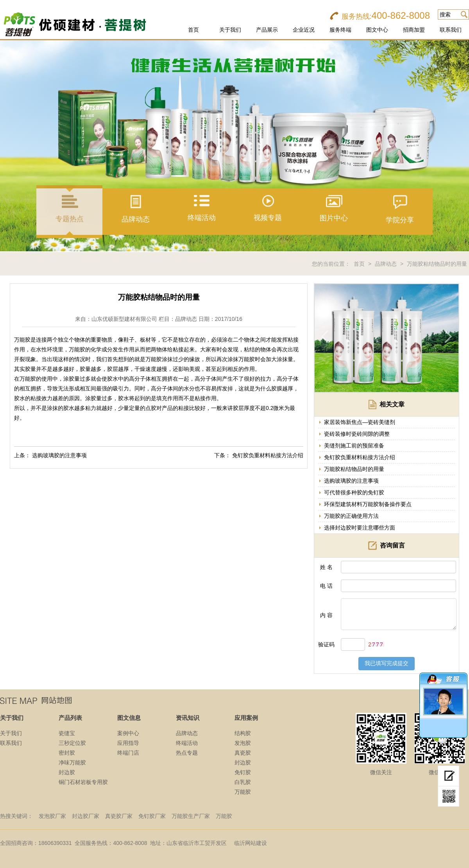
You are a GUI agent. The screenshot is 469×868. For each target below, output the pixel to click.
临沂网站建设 (251, 843)
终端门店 (128, 753)
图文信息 (129, 718)
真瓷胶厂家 (119, 816)
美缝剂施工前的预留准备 (354, 446)
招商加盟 (414, 30)
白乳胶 (243, 782)
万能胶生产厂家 (191, 816)
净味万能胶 (72, 762)
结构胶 (243, 733)
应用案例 (246, 718)
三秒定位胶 (72, 743)
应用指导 (128, 743)
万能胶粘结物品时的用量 (437, 264)
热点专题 (187, 753)
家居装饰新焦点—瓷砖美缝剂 (360, 422)
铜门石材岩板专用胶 (83, 782)
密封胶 (67, 753)
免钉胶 (243, 772)
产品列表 (70, 718)
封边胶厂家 (86, 816)
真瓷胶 (243, 753)
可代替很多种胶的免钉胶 (354, 492)
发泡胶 (243, 743)
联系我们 (451, 30)
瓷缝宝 (67, 733)
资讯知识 (188, 718)
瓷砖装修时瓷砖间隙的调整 (357, 434)
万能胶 (243, 792)
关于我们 (230, 30)
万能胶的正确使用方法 (351, 516)
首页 (193, 30)
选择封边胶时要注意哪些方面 (360, 528)
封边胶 (67, 772)
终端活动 (187, 743)
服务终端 (340, 30)
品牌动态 (386, 264)
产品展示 (267, 30)
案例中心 (128, 733)
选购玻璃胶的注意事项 (59, 455)
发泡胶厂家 (52, 816)
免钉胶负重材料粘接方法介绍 (268, 455)
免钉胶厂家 (152, 816)
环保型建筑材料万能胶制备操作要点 (368, 504)
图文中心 (377, 30)
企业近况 (304, 30)
